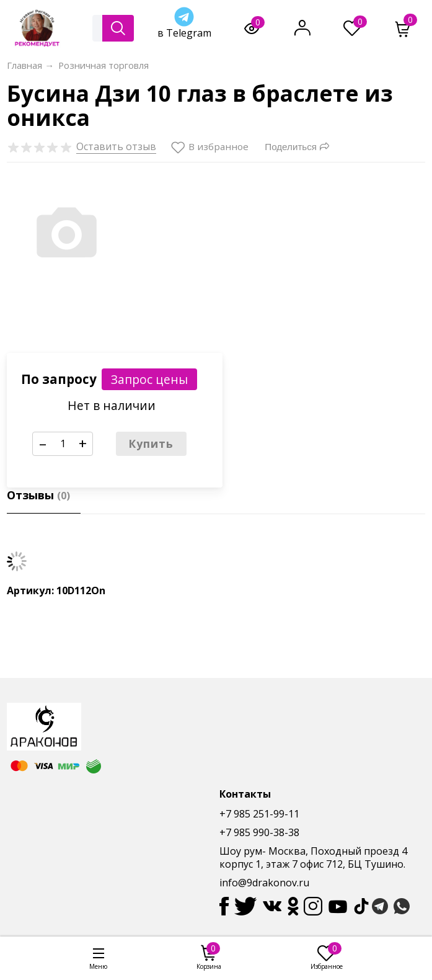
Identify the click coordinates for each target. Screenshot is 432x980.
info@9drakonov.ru (264, 883)
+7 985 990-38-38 (259, 832)
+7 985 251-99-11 (259, 814)
